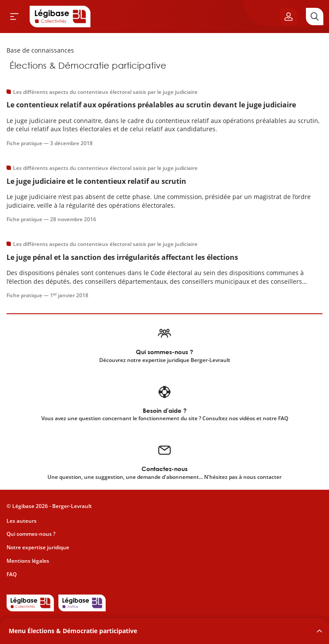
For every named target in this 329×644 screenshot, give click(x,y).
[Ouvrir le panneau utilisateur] (289, 17)
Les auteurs (22, 521)
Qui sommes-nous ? (31, 534)
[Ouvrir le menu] (14, 17)
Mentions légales (28, 561)
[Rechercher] (315, 17)
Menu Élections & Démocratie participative (73, 631)
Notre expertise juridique (38, 547)
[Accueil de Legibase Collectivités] (60, 17)
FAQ (12, 574)
